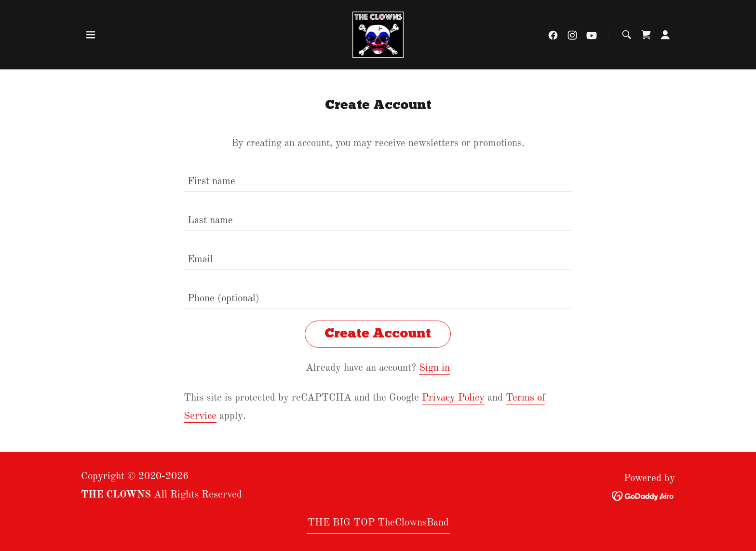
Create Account (378, 334)
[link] (378, 34)
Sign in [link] (434, 368)
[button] (91, 35)
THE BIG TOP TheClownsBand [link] (378, 523)
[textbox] (378, 178)
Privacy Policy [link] (453, 398)
